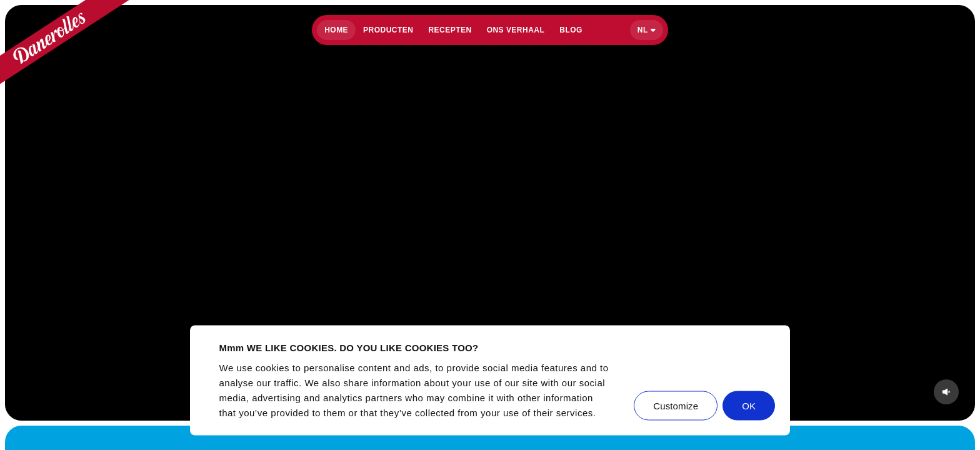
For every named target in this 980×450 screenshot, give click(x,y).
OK (749, 405)
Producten (388, 30)
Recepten (450, 30)
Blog (571, 30)
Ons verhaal (516, 30)
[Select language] (647, 30)
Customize (676, 405)
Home (336, 30)
